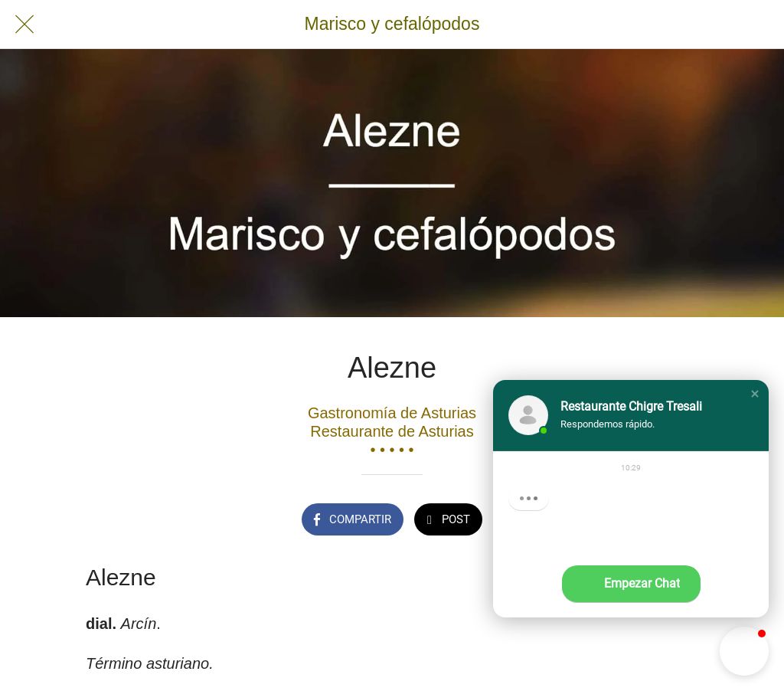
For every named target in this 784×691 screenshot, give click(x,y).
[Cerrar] (24, 25)
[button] (755, 394)
